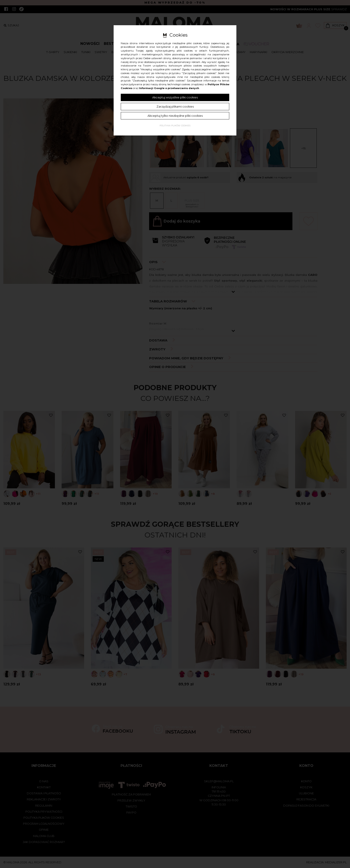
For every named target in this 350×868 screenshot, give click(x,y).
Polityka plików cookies (175, 126)
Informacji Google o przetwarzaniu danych (169, 88)
